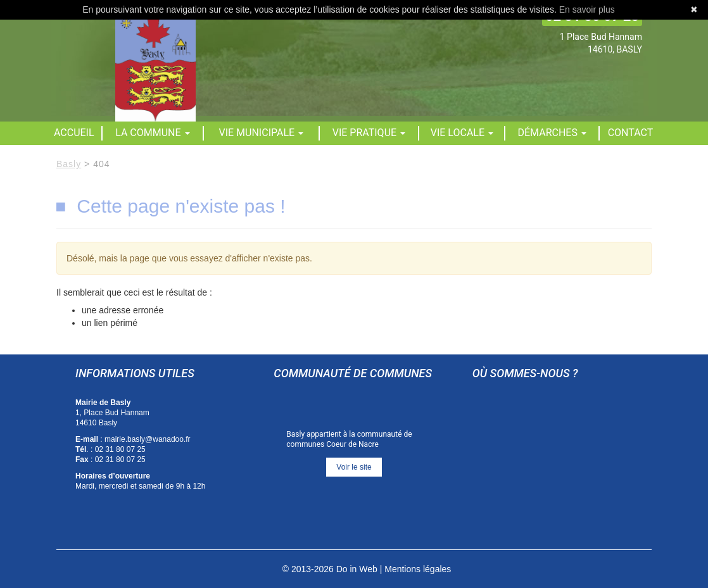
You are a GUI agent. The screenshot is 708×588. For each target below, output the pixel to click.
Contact (631, 133)
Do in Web (357, 569)
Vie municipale (262, 133)
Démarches (552, 133)
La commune (152, 133)
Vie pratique (369, 133)
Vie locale (462, 133)
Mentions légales (418, 569)
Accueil (74, 133)
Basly (69, 164)
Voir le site (354, 467)
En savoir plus (587, 9)
